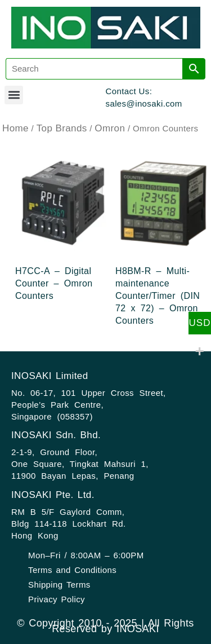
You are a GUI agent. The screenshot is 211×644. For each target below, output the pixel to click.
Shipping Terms (59, 585)
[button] (14, 95)
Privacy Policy (57, 599)
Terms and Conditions (72, 570)
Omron (110, 128)
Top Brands (62, 128)
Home (15, 128)
